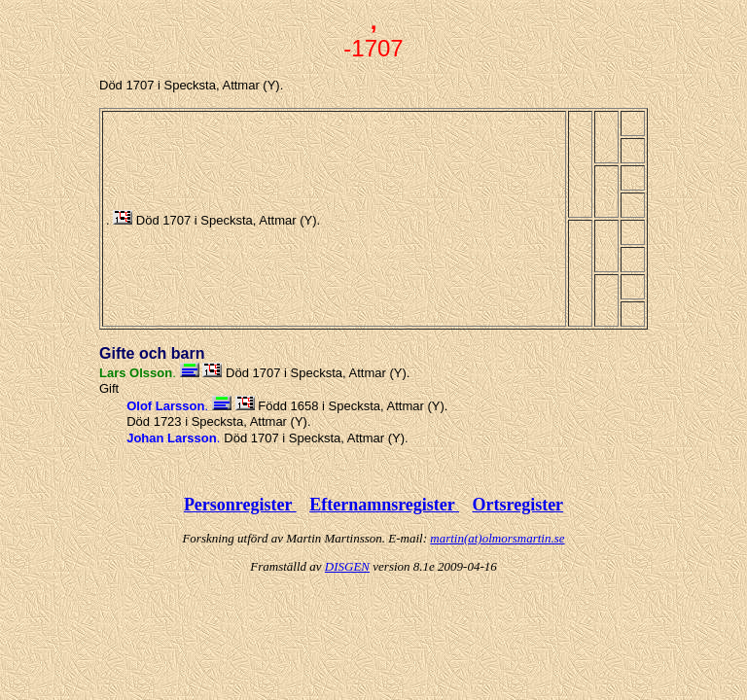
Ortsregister (517, 505)
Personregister (240, 505)
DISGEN (347, 566)
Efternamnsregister (384, 505)
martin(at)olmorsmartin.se (497, 538)
